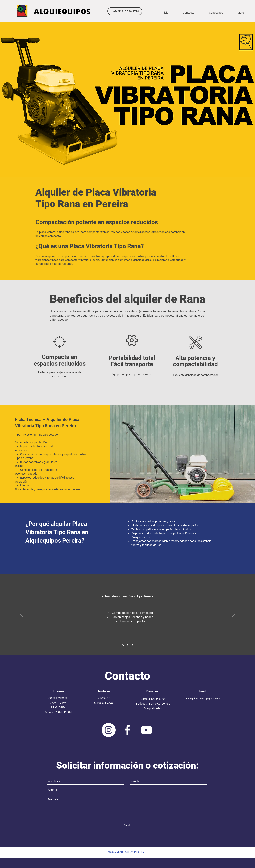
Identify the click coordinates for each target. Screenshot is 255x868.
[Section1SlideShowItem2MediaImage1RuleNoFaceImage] (128, 645)
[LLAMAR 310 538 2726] (125, 11)
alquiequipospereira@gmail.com (202, 699)
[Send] (127, 825)
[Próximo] (233, 615)
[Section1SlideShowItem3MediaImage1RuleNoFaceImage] (132, 645)
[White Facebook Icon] (127, 730)
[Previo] (22, 615)
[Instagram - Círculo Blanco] (109, 730)
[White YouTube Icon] (146, 730)
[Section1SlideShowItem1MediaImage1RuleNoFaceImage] (123, 645)
